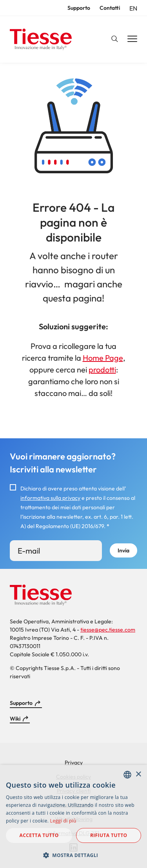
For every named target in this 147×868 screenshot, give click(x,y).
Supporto (79, 8)
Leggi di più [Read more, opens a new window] (63, 821)
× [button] (138, 774)
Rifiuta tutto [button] (109, 835)
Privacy (74, 763)
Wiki (15, 719)
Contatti (110, 8)
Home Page (103, 358)
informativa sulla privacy (50, 498)
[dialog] (73, 816)
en (133, 8)
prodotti (102, 370)
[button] (73, 855)
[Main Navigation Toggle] (132, 39)
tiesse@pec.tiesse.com (108, 630)
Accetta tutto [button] (39, 835)
